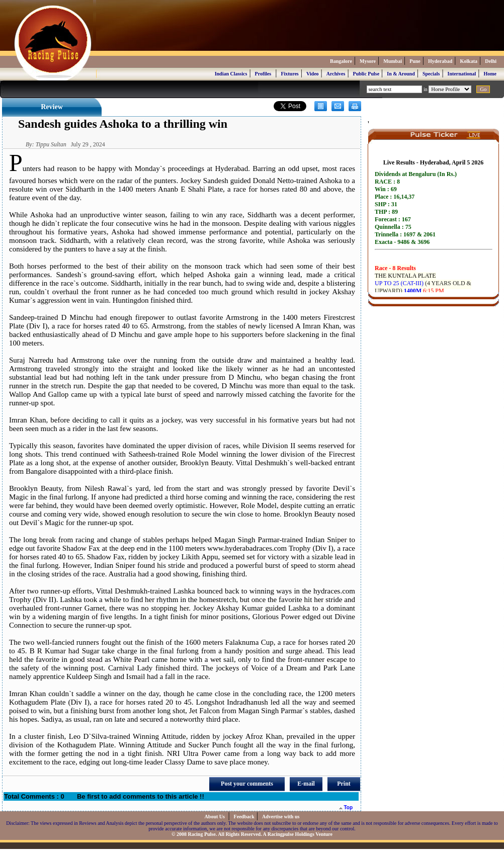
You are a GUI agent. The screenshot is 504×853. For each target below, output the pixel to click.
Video (313, 74)
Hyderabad (440, 61)
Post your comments (247, 784)
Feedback (244, 817)
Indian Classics (231, 74)
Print (344, 784)
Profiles (263, 74)
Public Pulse (366, 74)
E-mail (306, 784)
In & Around (401, 74)
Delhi (491, 61)
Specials (431, 74)
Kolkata (469, 61)
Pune (415, 61)
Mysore (368, 61)
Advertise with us (281, 817)
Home (490, 74)
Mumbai (393, 61)
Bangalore (341, 61)
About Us (216, 817)
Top (346, 807)
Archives (336, 74)
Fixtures (289, 74)
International (462, 74)
